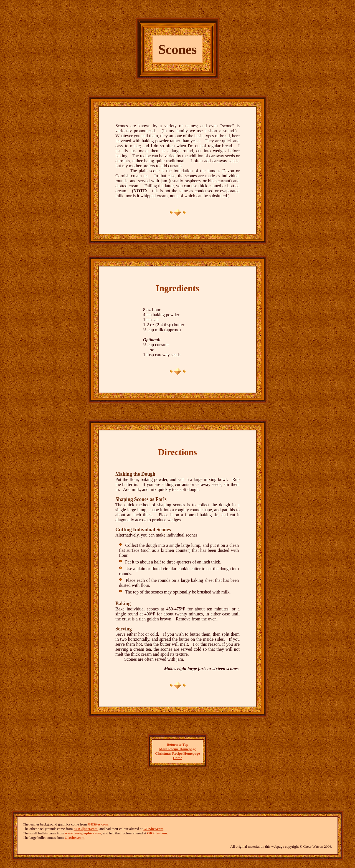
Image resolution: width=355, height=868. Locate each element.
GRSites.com (98, 824)
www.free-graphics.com (83, 833)
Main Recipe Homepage (178, 749)
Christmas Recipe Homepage (177, 753)
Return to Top (177, 744)
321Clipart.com (86, 829)
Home (177, 758)
